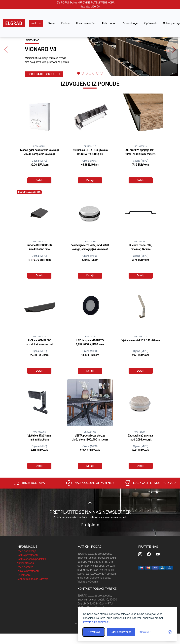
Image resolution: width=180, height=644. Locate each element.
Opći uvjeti (150, 23)
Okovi (51, 23)
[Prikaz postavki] (144, 632)
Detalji (39, 180)
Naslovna (36, 23)
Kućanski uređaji (86, 23)
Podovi (65, 23)
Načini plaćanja (25, 563)
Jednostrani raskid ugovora (33, 579)
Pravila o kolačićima (95, 622)
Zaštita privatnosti (27, 555)
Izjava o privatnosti (28, 571)
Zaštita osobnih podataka (31, 559)
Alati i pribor (109, 23)
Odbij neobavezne (121, 632)
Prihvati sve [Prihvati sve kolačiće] (94, 632)
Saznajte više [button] (90, 7)
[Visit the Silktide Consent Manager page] (170, 632)
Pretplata (90, 525)
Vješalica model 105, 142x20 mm (141, 340)
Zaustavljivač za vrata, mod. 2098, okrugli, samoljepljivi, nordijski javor (141, 440)
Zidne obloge (130, 23)
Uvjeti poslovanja (27, 551)
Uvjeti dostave (25, 567)
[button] (6, 50)
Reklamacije (24, 575)
